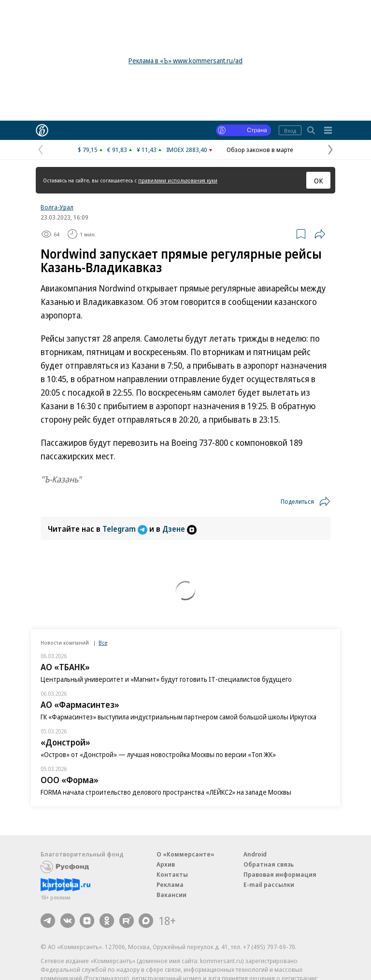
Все (103, 642)
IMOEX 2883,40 (187, 150)
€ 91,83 (117, 150)
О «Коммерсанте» (185, 854)
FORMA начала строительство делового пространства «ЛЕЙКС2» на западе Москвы (166, 792)
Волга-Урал (57, 207)
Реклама (170, 884)
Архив (166, 864)
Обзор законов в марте (260, 150)
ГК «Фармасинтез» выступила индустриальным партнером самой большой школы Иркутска (178, 717)
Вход (290, 131)
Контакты (172, 874)
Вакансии (171, 895)
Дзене (179, 529)
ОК (319, 180)
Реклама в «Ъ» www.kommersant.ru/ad (185, 61)
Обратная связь (269, 864)
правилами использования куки (178, 180)
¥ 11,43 (147, 150)
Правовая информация (280, 874)
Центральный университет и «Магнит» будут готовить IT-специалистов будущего (166, 679)
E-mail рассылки (269, 884)
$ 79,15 (88, 150)
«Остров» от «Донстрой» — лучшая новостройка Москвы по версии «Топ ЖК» (158, 754)
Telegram (126, 529)
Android (255, 854)
